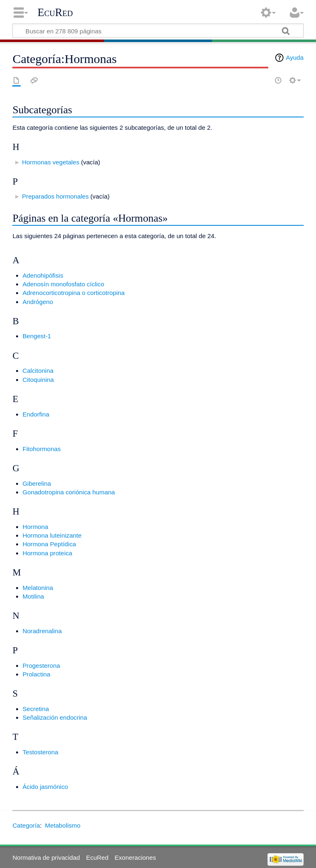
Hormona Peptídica (49, 544)
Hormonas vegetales (50, 162)
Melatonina (38, 588)
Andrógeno (38, 302)
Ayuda (295, 57)
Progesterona (41, 666)
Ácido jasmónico (45, 787)
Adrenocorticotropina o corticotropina (74, 293)
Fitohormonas (42, 449)
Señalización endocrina (55, 717)
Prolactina (37, 674)
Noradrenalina (42, 631)
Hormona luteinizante (52, 535)
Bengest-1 (37, 336)
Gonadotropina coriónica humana (69, 492)
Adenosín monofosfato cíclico (63, 284)
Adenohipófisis (43, 275)
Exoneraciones (135, 857)
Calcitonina (38, 371)
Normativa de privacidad (46, 857)
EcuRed (55, 12)
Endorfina (36, 414)
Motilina (33, 596)
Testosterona (41, 752)
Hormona (35, 527)
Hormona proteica (48, 553)
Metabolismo (63, 825)
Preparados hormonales (55, 196)
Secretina (36, 709)
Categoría (26, 825)
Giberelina (37, 483)
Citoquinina (38, 380)
